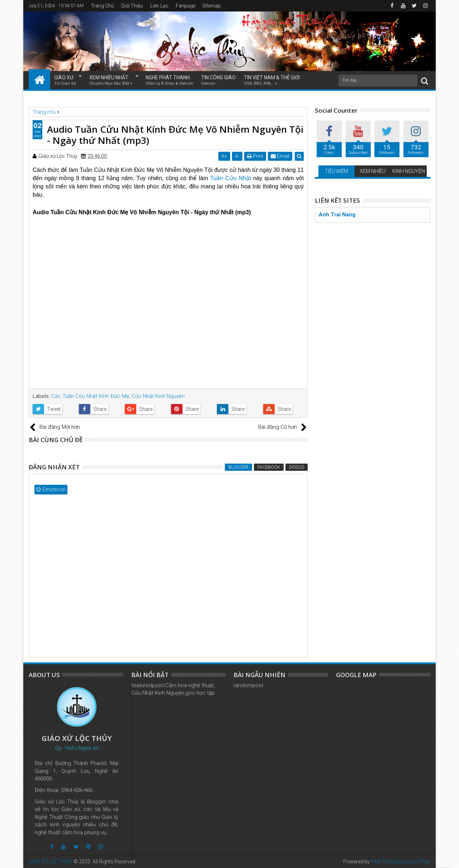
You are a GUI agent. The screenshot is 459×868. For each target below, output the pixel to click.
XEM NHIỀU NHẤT (111, 81)
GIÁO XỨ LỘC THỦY (51, 862)
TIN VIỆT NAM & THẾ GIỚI (272, 81)
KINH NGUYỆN (409, 171)
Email (280, 156)
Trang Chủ (102, 6)
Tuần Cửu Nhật (231, 178)
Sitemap (212, 6)
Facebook (269, 467)
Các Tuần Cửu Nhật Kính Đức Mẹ (90, 396)
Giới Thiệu (132, 6)
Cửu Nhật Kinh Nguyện (158, 396)
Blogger (238, 467)
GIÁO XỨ (65, 81)
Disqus (297, 467)
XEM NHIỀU (373, 171)
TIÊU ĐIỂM (336, 171)
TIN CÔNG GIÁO (218, 81)
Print (255, 156)
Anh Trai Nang (337, 215)
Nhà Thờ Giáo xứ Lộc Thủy (401, 862)
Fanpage (186, 6)
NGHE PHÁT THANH (169, 81)
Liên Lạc (159, 6)
